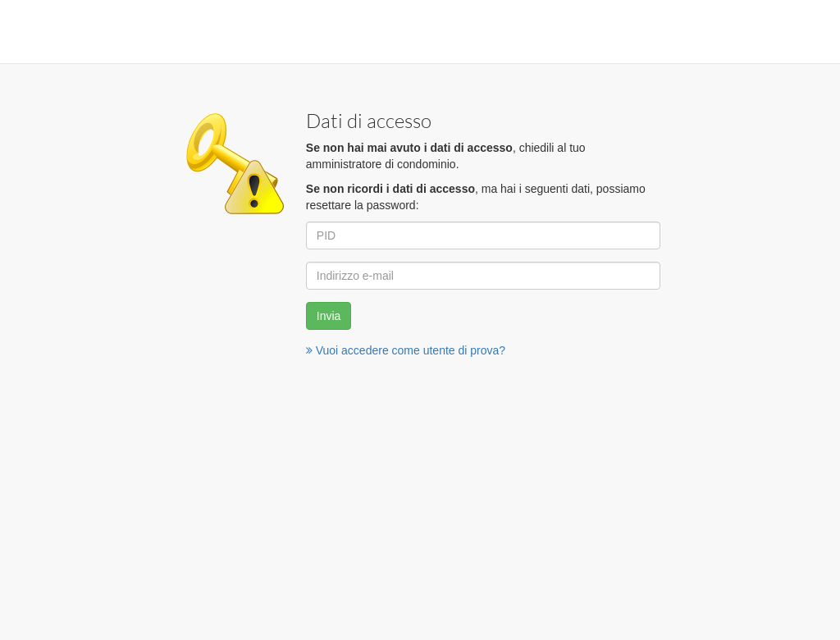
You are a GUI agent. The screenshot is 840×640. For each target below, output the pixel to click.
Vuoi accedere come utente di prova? (406, 350)
